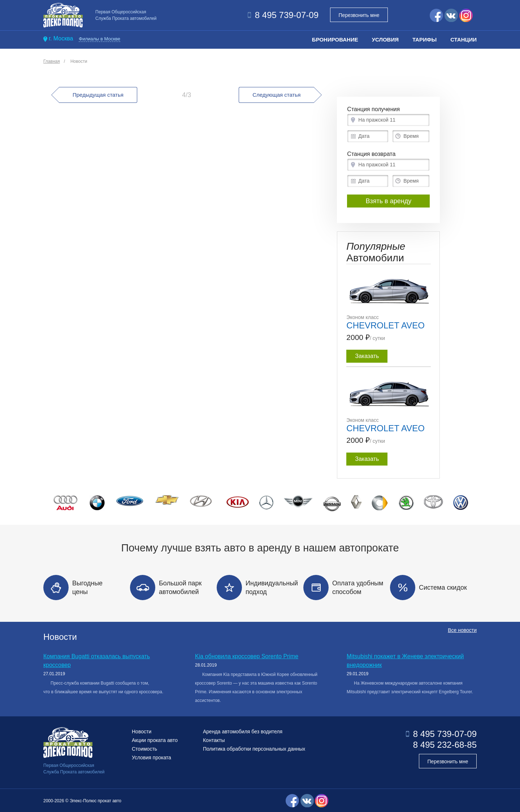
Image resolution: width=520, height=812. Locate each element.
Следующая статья (283, 95)
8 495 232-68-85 (445, 745)
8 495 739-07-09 (287, 15)
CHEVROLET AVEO (385, 326)
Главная (52, 61)
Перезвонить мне (359, 15)
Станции (463, 40)
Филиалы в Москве (99, 39)
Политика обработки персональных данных (254, 749)
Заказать (367, 356)
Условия (385, 40)
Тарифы (424, 40)
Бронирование (335, 40)
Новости (79, 61)
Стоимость (144, 749)
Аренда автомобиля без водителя (243, 732)
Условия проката (151, 758)
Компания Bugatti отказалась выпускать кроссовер (97, 661)
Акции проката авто (155, 740)
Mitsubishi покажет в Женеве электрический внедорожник (405, 661)
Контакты (214, 740)
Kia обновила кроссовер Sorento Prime (247, 656)
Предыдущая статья (91, 95)
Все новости (462, 637)
